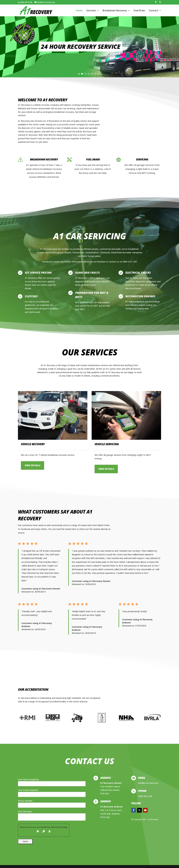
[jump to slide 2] (85, 74)
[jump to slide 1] (82, 74)
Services (91, 11)
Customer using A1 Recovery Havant (41, 589)
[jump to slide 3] (89, 74)
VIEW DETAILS (33, 465)
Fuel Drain (139, 11)
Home (79, 11)
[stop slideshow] (98, 74)
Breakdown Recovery (115, 11)
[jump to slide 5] (95, 74)
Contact (153, 11)
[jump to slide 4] (92, 74)
